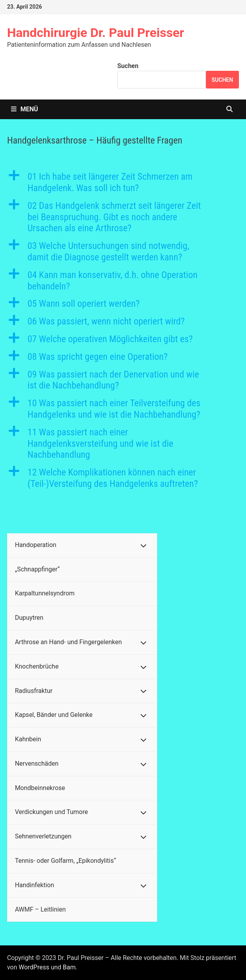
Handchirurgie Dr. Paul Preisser (96, 33)
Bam (69, 967)
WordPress (34, 967)
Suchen (128, 66)
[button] (123, 182)
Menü (25, 109)
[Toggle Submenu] (143, 545)
